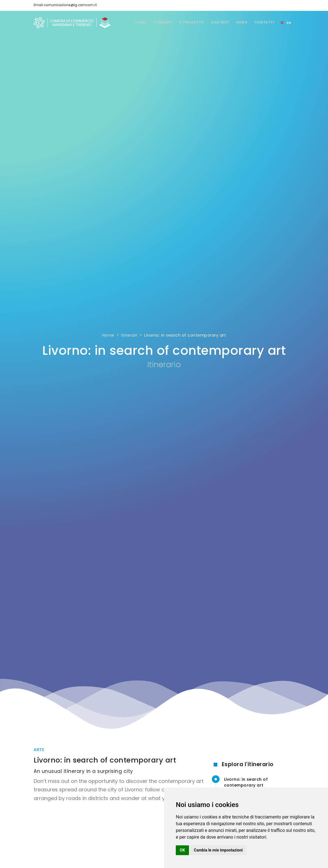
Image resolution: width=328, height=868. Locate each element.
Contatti (264, 22)
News (240, 22)
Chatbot (217, 22)
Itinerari (156, 22)
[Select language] (286, 23)
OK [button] (182, 850)
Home (133, 22)
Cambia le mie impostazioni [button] (218, 850)
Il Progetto (187, 22)
